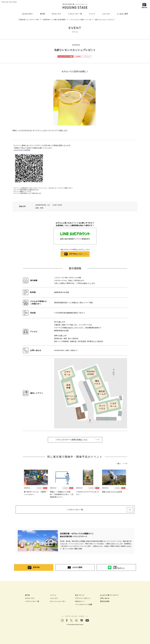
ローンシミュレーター (58, 602)
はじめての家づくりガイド (109, 596)
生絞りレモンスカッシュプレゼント (105, 20)
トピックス (106, 14)
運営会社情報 (105, 602)
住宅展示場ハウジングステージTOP (29, 20)
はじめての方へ (28, 14)
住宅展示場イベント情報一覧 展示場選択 (54, 20)
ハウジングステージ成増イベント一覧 (80, 20)
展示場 (42, 14)
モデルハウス (56, 14)
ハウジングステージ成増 (66, 57)
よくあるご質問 (122, 14)
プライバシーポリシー (83, 599)
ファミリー (87, 57)
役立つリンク (80, 596)
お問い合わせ (105, 599)
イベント (92, 14)
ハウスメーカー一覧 (75, 14)
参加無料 (78, 57)
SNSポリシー (80, 602)
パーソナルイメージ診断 (84, 605)
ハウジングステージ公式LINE (22, 150)
